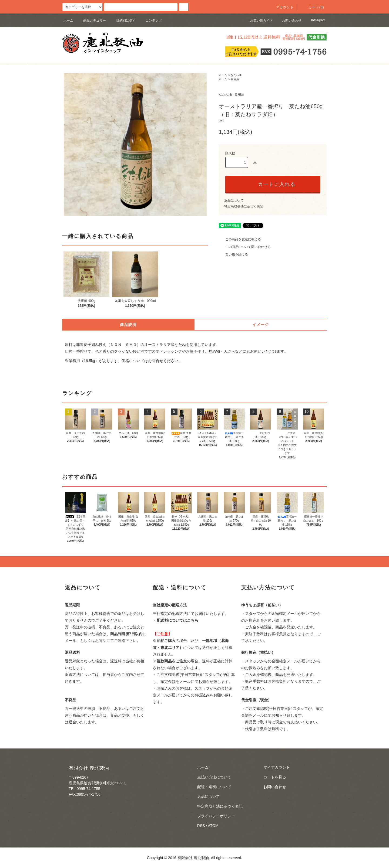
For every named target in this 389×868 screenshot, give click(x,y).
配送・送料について (214, 787)
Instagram (315, 20)
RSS (201, 826)
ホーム (68, 21)
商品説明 (128, 325)
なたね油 (236, 75)
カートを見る (275, 777)
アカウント (282, 7)
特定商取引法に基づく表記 (244, 206)
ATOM (213, 826)
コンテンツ (150, 21)
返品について (234, 200)
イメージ (261, 325)
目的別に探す (123, 21)
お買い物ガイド (258, 21)
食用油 (235, 79)
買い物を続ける (233, 254)
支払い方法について (214, 777)
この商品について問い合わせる (245, 247)
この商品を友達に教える (240, 239)
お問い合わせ (289, 21)
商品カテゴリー (91, 21)
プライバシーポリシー (216, 816)
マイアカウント (277, 767)
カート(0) (313, 7)
